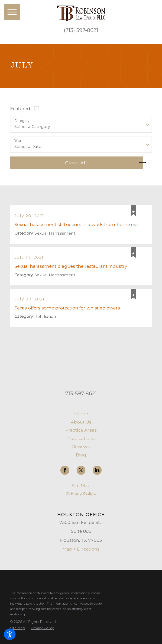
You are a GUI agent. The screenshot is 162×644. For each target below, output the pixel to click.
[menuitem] (81, 414)
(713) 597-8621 (81, 30)
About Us (81, 422)
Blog (81, 455)
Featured (20, 108)
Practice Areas (81, 430)
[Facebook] (65, 471)
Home (81, 414)
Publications (81, 439)
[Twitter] (81, 471)
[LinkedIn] (97, 471)
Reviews (81, 447)
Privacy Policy (81, 494)
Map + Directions (81, 549)
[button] (10, 634)
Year (18, 141)
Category (22, 121)
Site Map (81, 486)
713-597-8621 (81, 394)
